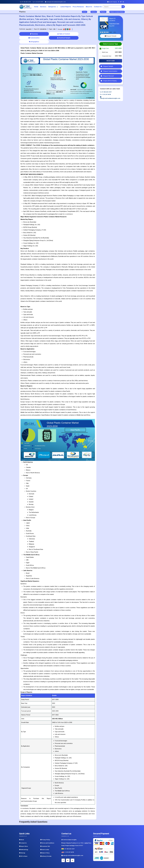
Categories (53, 7)
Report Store (24, 838)
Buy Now (111, 61)
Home (36, 7)
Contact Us (98, 7)
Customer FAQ (45, 838)
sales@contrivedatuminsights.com (55, 2)
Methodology (24, 842)
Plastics (103, 12)
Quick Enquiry (112, 2)
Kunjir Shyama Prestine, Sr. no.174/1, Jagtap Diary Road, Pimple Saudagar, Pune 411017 (76, 836)
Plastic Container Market (117, 12)
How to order (45, 842)
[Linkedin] (124, 2)
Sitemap (22, 845)
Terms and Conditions (47, 835)
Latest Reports (66, 7)
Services (43, 7)
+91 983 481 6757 (26, 2)
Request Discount (107, 76)
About (22, 832)
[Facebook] (119, 2)
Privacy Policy (45, 832)
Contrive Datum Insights (69, 832)
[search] (123, 7)
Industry (94, 12)
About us (89, 7)
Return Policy (45, 845)
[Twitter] (121, 2)
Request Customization (109, 71)
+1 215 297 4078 (38, 2)
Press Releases (78, 7)
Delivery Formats (46, 848)
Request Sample (111, 36)
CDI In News (23, 848)
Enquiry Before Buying (108, 81)
